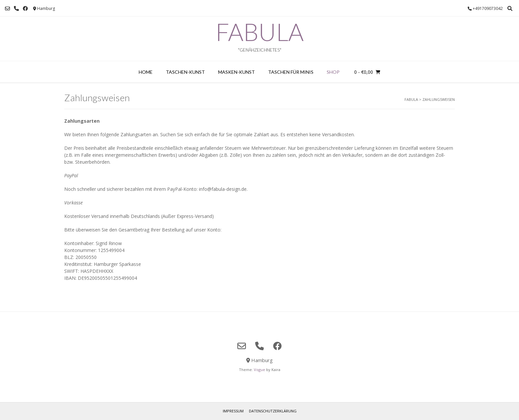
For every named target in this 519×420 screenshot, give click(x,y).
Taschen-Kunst (185, 72)
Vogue (259, 370)
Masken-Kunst (236, 72)
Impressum (233, 411)
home (146, 72)
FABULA (259, 32)
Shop (333, 72)
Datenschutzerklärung (273, 411)
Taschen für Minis (291, 72)
